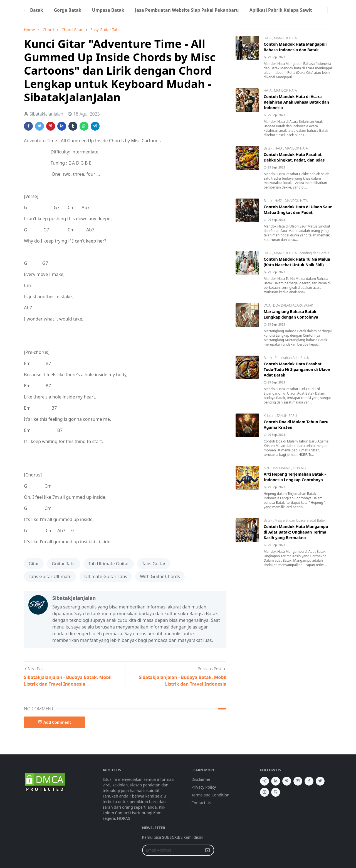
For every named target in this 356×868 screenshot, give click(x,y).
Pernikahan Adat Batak (292, 358)
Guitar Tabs (64, 564)
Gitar (34, 564)
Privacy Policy (204, 787)
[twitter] (320, 781)
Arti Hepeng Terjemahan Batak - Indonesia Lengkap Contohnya (295, 477)
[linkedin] (276, 781)
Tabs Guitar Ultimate (50, 576)
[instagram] (324, 10)
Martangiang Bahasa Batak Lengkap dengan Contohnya (291, 314)
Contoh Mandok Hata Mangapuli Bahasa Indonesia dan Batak (295, 47)
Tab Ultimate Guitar (109, 564)
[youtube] (298, 781)
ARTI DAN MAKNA (277, 468)
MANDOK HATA (285, 38)
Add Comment (55, 722)
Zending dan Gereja (314, 253)
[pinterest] (287, 781)
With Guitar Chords (160, 576)
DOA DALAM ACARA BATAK (293, 305)
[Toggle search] (330, 10)
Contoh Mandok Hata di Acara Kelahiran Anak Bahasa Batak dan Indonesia (296, 102)
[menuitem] (37, 10)
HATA (268, 38)
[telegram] (264, 781)
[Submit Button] (207, 850)
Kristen (269, 416)
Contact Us (201, 803)
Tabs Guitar (154, 564)
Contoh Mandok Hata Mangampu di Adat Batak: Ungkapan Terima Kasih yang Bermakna (296, 532)
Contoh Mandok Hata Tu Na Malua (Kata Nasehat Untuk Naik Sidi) (297, 262)
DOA (268, 305)
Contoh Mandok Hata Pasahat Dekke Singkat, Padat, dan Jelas (294, 157)
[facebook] (320, 10)
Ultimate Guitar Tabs (106, 576)
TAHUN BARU (287, 416)
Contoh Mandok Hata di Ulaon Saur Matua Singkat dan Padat (298, 210)
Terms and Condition (210, 795)
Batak (268, 148)
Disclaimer (201, 779)
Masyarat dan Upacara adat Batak (300, 520)
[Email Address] (172, 850)
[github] (276, 792)
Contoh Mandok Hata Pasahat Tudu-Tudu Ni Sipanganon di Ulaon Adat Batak (297, 369)
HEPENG (299, 468)
